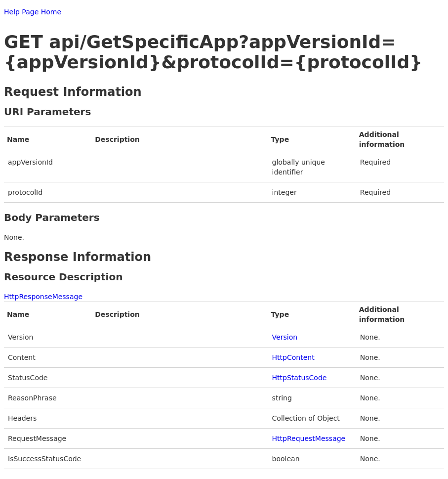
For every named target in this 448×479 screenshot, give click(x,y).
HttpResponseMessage (43, 297)
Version (285, 337)
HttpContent (293, 357)
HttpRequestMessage (309, 438)
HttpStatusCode (300, 378)
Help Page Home (33, 12)
